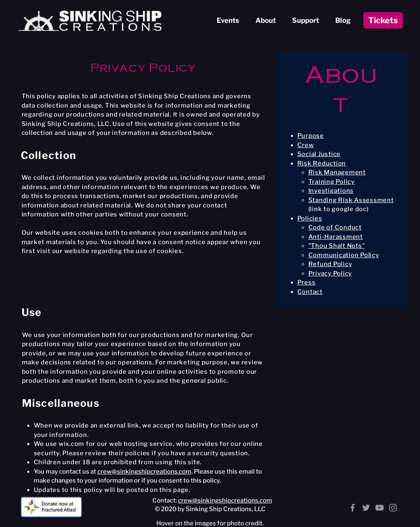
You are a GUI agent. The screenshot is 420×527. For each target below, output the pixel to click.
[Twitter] (366, 508)
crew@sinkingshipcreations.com (144, 472)
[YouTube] (379, 508)
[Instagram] (393, 508)
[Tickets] (383, 20)
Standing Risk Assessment (351, 200)
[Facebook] (353, 508)
